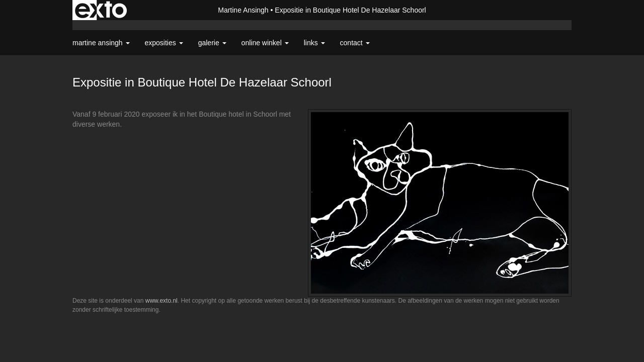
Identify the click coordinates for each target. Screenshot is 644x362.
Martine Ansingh (243, 10)
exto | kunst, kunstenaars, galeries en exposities (101, 10)
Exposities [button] (164, 43)
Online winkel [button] (265, 43)
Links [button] (314, 43)
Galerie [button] (212, 43)
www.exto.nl (162, 301)
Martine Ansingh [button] (101, 43)
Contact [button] (355, 43)
